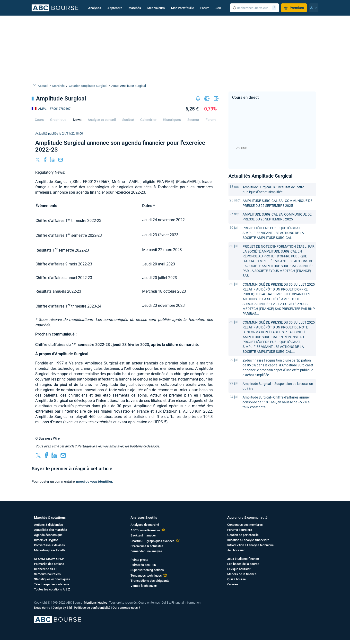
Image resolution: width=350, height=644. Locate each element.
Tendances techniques (146, 576)
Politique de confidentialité (92, 608)
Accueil (43, 86)
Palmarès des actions (49, 564)
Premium (294, 8)
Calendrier (148, 120)
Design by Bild (62, 608)
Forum (205, 8)
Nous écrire (42, 608)
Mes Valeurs (156, 8)
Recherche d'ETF (46, 569)
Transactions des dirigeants (150, 581)
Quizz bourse (236, 579)
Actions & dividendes (48, 525)
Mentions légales (96, 603)
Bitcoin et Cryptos (46, 540)
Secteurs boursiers (47, 574)
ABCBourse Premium (145, 530)
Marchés (135, 8)
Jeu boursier (236, 550)
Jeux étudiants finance (243, 559)
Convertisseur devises (49, 545)
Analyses (95, 8)
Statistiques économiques (52, 579)
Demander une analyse (146, 551)
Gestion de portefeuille (243, 535)
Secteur (193, 120)
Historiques (172, 120)
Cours (39, 120)
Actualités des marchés (51, 530)
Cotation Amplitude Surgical (88, 86)
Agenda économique (48, 535)
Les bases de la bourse (243, 564)
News (77, 120)
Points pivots (139, 560)
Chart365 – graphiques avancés (153, 541)
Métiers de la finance (242, 574)
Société (128, 120)
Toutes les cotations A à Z (52, 589)
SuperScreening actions (147, 570)
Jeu (218, 8)
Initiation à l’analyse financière (248, 540)
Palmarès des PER (143, 565)
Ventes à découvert (144, 586)
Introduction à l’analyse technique (250, 545)
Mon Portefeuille (183, 8)
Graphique (58, 120)
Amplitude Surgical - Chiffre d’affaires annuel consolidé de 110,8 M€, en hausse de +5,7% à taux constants (276, 402)
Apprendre (115, 8)
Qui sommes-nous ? (126, 608)
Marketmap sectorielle (50, 550)
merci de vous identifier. (95, 481)
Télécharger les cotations (52, 584)
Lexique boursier (239, 569)
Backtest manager (143, 535)
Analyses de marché (145, 525)
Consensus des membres (245, 525)
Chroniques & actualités (147, 546)
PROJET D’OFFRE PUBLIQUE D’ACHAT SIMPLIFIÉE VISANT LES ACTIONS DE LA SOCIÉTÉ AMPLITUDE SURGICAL (273, 233)
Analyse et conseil (102, 120)
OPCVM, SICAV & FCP (49, 559)
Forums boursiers (240, 530)
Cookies (233, 584)
